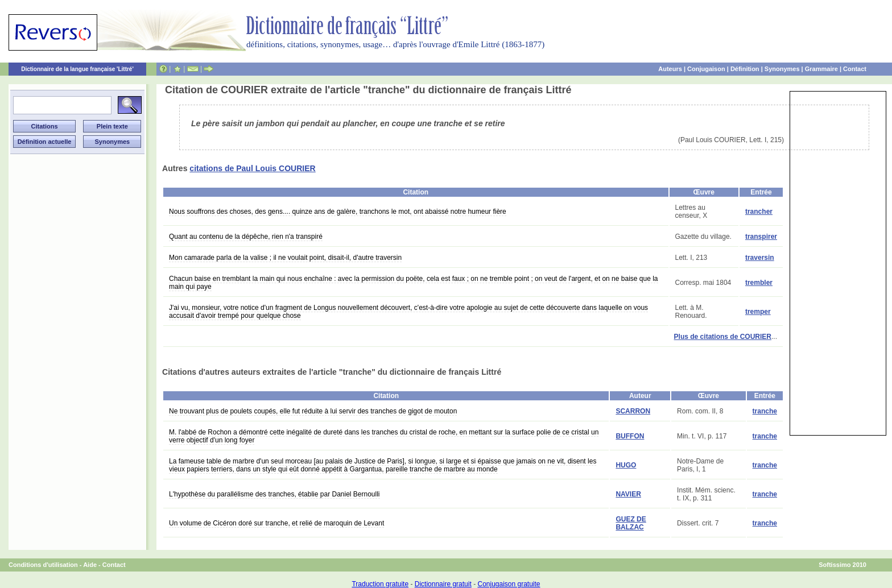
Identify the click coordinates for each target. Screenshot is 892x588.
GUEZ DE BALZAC (631, 523)
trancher (759, 212)
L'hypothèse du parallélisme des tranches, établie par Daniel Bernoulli (274, 494)
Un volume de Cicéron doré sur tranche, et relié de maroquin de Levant (276, 523)
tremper (758, 312)
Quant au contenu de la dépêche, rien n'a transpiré (246, 237)
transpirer (761, 237)
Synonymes (782, 69)
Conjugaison (706, 69)
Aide (90, 565)
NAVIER (628, 494)
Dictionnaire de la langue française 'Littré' (77, 69)
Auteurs (670, 69)
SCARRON (633, 411)
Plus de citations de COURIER (723, 337)
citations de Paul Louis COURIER (252, 168)
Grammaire (821, 69)
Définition (745, 69)
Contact (855, 69)
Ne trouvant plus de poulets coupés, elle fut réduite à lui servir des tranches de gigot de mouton (313, 411)
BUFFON (630, 436)
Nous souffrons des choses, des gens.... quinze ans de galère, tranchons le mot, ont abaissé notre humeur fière (338, 212)
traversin (760, 258)
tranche (765, 411)
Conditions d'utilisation (43, 565)
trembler (759, 283)
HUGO (626, 465)
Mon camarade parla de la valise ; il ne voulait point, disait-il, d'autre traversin (285, 258)
